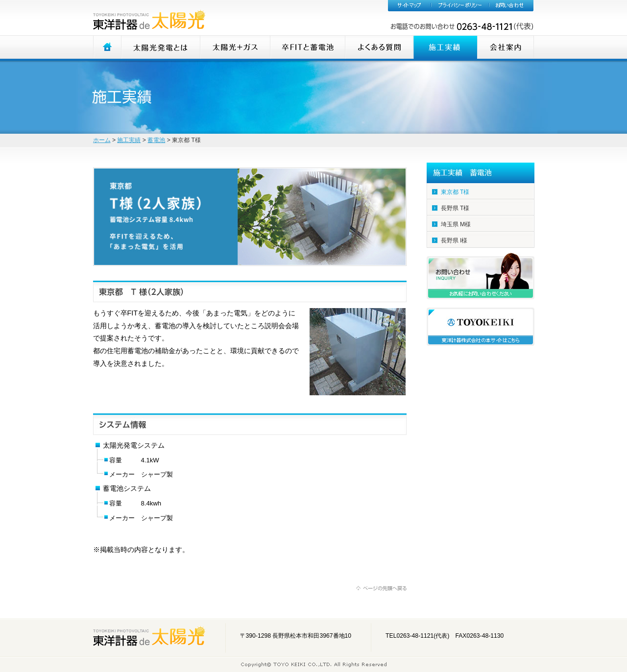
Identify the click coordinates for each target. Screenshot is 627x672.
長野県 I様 (454, 240)
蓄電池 (156, 140)
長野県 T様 (455, 208)
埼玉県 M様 (456, 224)
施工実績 (129, 140)
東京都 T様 (455, 192)
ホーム (102, 140)
